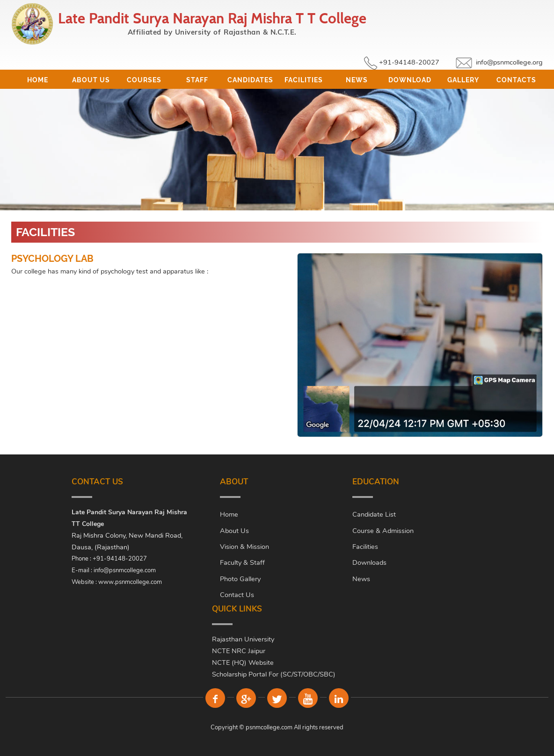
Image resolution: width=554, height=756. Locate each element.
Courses (144, 80)
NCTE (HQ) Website (243, 662)
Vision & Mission (244, 547)
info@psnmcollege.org (509, 62)
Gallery (463, 80)
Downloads (369, 562)
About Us (91, 80)
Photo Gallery (240, 579)
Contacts (516, 80)
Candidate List (374, 514)
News (357, 80)
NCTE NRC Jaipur (239, 651)
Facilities (304, 80)
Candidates (250, 80)
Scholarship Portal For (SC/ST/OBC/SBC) (274, 674)
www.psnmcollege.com (130, 582)
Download (410, 80)
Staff (197, 80)
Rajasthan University (243, 639)
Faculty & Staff (242, 562)
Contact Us (237, 595)
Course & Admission (383, 531)
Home (38, 80)
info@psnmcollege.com (125, 570)
